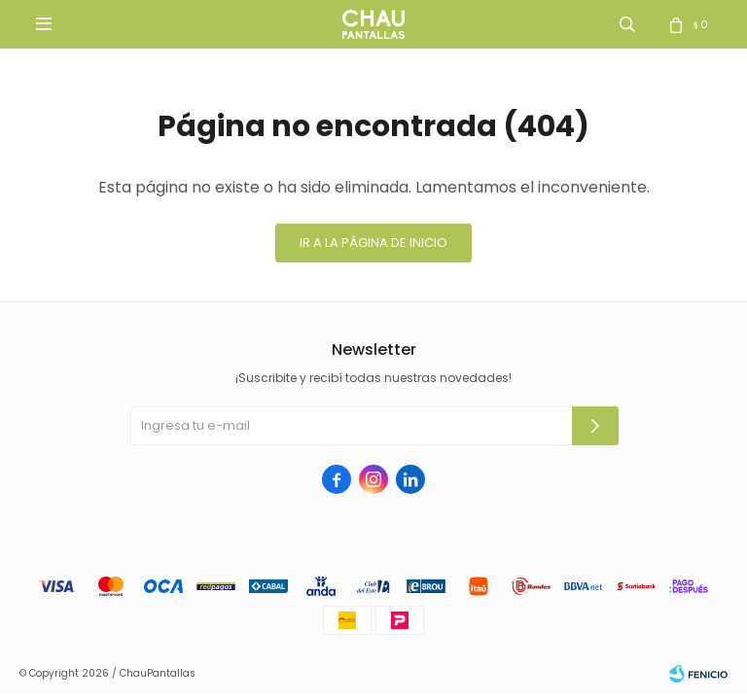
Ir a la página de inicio (373, 243)
